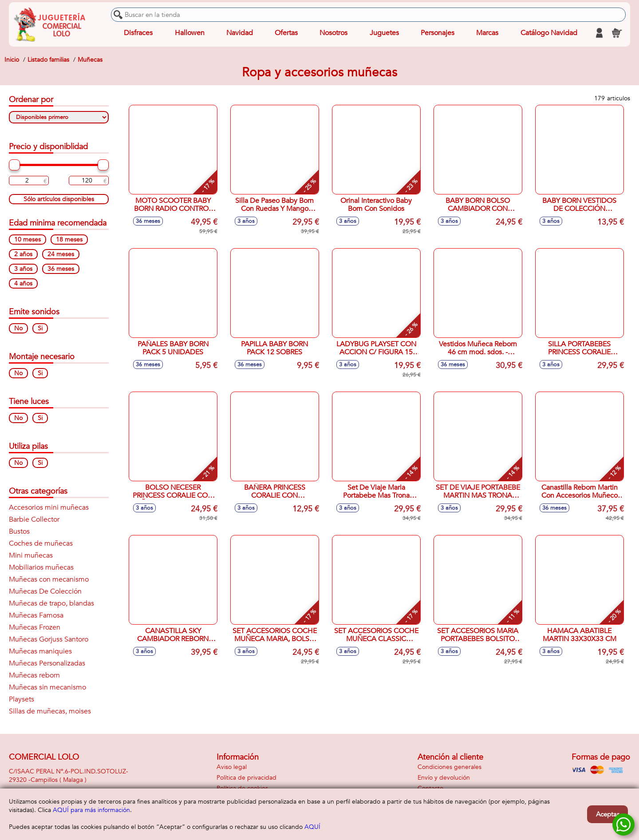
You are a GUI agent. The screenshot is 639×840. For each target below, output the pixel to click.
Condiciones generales (450, 767)
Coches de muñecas (41, 543)
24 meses (61, 254)
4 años (23, 283)
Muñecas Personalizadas (47, 663)
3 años (23, 269)
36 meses (61, 269)
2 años (23, 254)
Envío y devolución (444, 778)
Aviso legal (232, 767)
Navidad (240, 33)
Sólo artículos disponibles (59, 199)
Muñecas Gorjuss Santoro (49, 639)
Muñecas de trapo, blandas (51, 603)
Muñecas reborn (34, 675)
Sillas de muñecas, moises (50, 711)
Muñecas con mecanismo (49, 579)
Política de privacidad (247, 778)
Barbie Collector (34, 519)
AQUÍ (312, 827)
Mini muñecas (31, 555)
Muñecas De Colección (45, 591)
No (18, 328)
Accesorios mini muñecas (49, 507)
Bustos (19, 531)
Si (40, 328)
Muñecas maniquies (40, 651)
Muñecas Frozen (35, 627)
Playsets (22, 699)
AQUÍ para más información (91, 810)
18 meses (69, 240)
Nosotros (333, 33)
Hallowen (190, 33)
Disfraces (138, 33)
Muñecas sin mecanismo (47, 687)
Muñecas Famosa (36, 615)
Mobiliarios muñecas (41, 567)
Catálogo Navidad (549, 33)
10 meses (28, 240)
